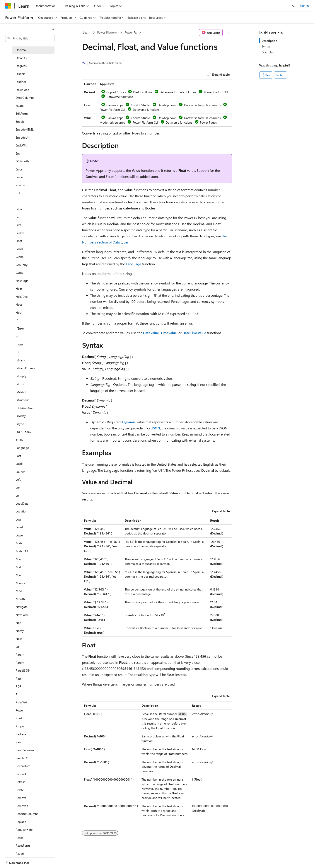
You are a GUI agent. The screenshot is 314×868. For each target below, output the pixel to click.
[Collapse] (53, 29)
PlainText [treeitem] (21, 702)
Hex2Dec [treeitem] (22, 297)
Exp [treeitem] (18, 201)
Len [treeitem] (18, 488)
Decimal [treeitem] (21, 50)
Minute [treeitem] (20, 583)
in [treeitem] (17, 336)
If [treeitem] (17, 320)
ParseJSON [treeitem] (23, 670)
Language (134, 264)
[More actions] (228, 33)
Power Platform (107, 32)
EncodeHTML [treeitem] (25, 129)
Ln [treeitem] (17, 495)
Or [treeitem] (17, 647)
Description (269, 41)
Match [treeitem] (20, 543)
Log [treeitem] (18, 519)
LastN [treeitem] (20, 464)
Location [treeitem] (21, 511)
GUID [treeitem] (19, 273)
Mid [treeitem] (18, 567)
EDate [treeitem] (20, 106)
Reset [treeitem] (19, 838)
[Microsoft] (8, 6)
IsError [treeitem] (20, 384)
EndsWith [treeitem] (22, 145)
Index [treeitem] (19, 344)
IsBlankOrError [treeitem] (25, 368)
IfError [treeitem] (20, 328)
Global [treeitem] (20, 257)
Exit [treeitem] (18, 193)
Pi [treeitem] (17, 694)
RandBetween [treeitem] (25, 750)
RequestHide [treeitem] (24, 830)
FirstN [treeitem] (20, 233)
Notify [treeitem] (20, 631)
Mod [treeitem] (19, 591)
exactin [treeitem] (20, 185)
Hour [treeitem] (19, 312)
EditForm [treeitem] (22, 113)
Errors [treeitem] (20, 177)
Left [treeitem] (18, 479)
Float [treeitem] (19, 241)
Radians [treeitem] (21, 734)
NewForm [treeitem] (22, 615)
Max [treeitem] (19, 559)
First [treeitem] (19, 225)
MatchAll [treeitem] (22, 551)
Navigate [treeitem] (22, 607)
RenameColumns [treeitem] (27, 814)
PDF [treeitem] (18, 686)
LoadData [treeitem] (22, 503)
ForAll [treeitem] (20, 249)
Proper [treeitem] (20, 726)
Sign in (304, 6)
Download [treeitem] (22, 90)
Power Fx (131, 32)
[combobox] (30, 38)
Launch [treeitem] (21, 472)
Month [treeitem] (20, 599)
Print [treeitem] (19, 718)
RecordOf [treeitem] (22, 774)
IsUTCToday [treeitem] (23, 432)
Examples (268, 52)
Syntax (266, 46)
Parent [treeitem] (20, 663)
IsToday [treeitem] (21, 416)
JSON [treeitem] (19, 440)
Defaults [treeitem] (21, 58)
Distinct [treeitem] (21, 82)
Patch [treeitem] (20, 678)
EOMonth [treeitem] (22, 161)
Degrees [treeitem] (21, 66)
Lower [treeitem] (20, 535)
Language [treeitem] (22, 448)
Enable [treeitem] (20, 122)
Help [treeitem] (19, 288)
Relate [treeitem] (20, 790)
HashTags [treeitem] (22, 281)
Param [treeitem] (20, 654)
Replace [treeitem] (21, 822)
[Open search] (294, 6)
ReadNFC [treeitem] (22, 758)
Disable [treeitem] (20, 74)
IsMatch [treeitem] (21, 392)
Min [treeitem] (18, 575)
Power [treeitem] (20, 710)
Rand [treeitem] (19, 742)
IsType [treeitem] (20, 424)
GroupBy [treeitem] (22, 265)
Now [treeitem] (19, 639)
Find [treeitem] (19, 217)
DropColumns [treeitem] (25, 98)
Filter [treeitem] (19, 209)
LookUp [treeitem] (21, 527)
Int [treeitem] (18, 352)
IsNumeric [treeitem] (22, 400)
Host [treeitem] (19, 304)
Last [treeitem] (18, 456)
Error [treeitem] (19, 169)
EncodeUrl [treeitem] (23, 137)
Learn (87, 32)
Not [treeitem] (18, 623)
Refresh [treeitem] (21, 782)
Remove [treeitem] (21, 798)
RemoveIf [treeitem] (22, 806)
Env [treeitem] (18, 153)
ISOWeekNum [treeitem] (25, 408)
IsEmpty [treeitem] (21, 376)
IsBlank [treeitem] (20, 360)
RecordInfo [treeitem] (23, 766)
